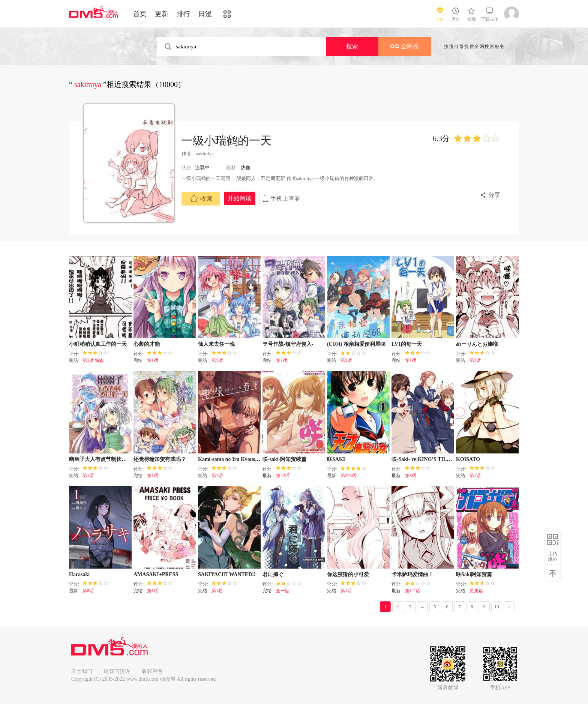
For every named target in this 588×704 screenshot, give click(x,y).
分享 (494, 195)
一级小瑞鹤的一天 (226, 140)
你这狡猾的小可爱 (348, 574)
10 (497, 607)
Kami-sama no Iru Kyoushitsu (232, 459)
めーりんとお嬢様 (477, 344)
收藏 (201, 198)
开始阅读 (240, 198)
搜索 (352, 46)
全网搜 (405, 46)
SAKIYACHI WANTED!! (227, 574)
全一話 (283, 591)
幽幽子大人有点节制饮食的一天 (106, 459)
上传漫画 (553, 556)
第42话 (283, 476)
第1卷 (217, 591)
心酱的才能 (147, 344)
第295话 (348, 476)
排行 (183, 14)
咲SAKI (336, 459)
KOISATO (468, 459)
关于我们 (82, 671)
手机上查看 (285, 199)
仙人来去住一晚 (216, 344)
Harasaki (79, 574)
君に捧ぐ (273, 574)
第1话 (153, 360)
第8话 (411, 476)
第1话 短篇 (93, 360)
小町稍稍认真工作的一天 (98, 344)
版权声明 (152, 671)
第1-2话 (412, 591)
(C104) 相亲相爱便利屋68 (356, 344)
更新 (162, 14)
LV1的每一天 (407, 344)
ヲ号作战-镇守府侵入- (288, 344)
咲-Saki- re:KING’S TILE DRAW (430, 459)
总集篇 (476, 591)
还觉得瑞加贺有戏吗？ (160, 459)
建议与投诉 (117, 671)
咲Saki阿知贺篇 (474, 574)
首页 (140, 14)
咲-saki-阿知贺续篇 (284, 459)
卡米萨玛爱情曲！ (412, 574)
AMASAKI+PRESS (156, 574)
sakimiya (205, 154)
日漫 (205, 14)
